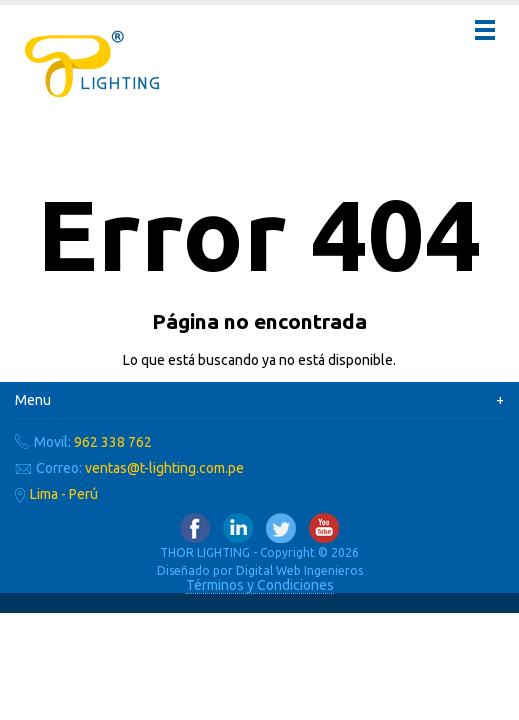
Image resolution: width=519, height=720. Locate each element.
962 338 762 (113, 442)
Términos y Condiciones (260, 585)
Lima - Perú (64, 494)
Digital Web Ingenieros (299, 570)
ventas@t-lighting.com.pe (164, 468)
